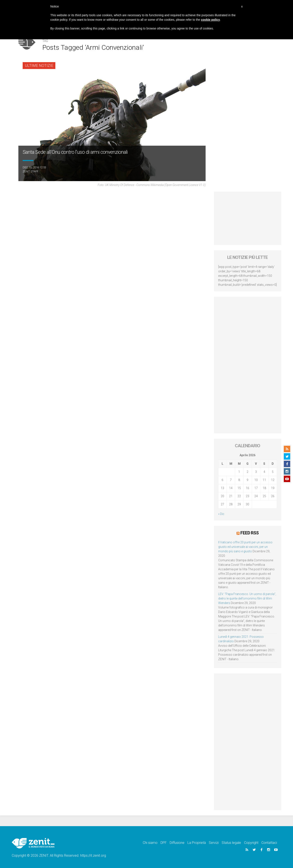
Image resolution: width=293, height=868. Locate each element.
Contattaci (269, 843)
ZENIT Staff (30, 171)
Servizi (214, 843)
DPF (164, 843)
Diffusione (177, 843)
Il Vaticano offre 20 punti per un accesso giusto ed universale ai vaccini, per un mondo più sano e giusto (245, 547)
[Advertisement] (248, 218)
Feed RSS (250, 533)
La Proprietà (197, 843)
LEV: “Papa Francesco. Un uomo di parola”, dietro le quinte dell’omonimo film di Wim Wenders (247, 598)
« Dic (221, 514)
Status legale (231, 843)
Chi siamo (150, 843)
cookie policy (210, 20)
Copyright (251, 843)
